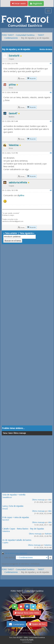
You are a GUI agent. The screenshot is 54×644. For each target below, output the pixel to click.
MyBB (31, 640)
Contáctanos (16, 624)
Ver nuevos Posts (27, 595)
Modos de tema (46, 49)
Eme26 (5, 509)
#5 (51, 190)
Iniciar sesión (19, 3)
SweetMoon (7, 497)
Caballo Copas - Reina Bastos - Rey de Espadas (23, 529)
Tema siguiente (26, 233)
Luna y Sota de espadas (13, 506)
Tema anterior (11, 233)
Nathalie (48, 534)
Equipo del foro (37, 624)
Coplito (5, 543)
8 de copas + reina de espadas (16, 517)
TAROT (41, 35)
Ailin (50, 500)
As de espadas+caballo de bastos (17, 540)
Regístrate (36, 3)
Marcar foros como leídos (27, 613)
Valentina (6, 531)
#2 (51, 93)
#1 (51, 64)
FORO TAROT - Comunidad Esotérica (18, 35)
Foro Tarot (13, 638)
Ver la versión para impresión (16, 553)
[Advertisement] (27, 338)
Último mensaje (38, 500)
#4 (51, 153)
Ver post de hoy (27, 600)
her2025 (6, 520)
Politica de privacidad (27, 630)
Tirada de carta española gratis (27, 633)
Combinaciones (11, 38)
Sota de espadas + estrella (14, 495)
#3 (51, 121)
